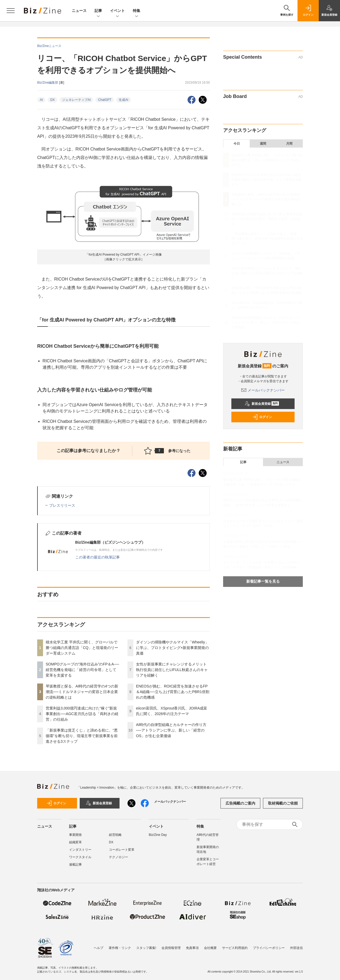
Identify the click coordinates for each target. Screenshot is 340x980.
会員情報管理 (171, 948)
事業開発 (75, 835)
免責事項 (192, 948)
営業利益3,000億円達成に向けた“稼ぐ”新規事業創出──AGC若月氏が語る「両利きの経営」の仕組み (82, 714)
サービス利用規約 (235, 948)
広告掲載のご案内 (240, 803)
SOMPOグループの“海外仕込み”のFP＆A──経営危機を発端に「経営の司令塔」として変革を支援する (82, 670)
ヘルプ (99, 948)
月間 (289, 144)
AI (41, 100)
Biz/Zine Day (158, 835)
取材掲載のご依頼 (283, 803)
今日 (237, 144)
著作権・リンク (120, 948)
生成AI (123, 100)
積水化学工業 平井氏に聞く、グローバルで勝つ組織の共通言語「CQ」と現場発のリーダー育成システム (82, 648)
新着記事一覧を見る (263, 581)
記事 (98, 11)
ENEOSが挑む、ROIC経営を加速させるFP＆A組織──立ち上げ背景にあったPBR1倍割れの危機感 (173, 692)
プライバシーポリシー (269, 948)
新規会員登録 (262, 404)
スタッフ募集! (146, 948)
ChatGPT (105, 100)
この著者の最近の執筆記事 (97, 557)
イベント (117, 11)
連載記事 (75, 865)
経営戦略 (115, 835)
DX (52, 100)
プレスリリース (62, 505)
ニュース (79, 11)
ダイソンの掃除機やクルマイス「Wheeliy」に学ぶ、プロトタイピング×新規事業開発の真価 (172, 648)
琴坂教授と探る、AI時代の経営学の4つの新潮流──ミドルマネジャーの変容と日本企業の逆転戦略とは (82, 692)
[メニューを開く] (11, 11)
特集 (137, 11)
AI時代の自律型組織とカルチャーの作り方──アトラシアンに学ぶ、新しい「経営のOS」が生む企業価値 (171, 730)
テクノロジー (118, 857)
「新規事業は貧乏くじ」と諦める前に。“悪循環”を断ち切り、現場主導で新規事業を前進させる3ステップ (82, 736)
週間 (263, 144)
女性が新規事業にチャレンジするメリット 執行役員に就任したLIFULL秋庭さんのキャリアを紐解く (173, 670)
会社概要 (210, 948)
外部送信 (296, 948)
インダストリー (80, 850)
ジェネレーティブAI (76, 100)
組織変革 (75, 842)
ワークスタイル (80, 857)
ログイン (262, 417)
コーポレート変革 (122, 850)
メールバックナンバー (263, 390)
